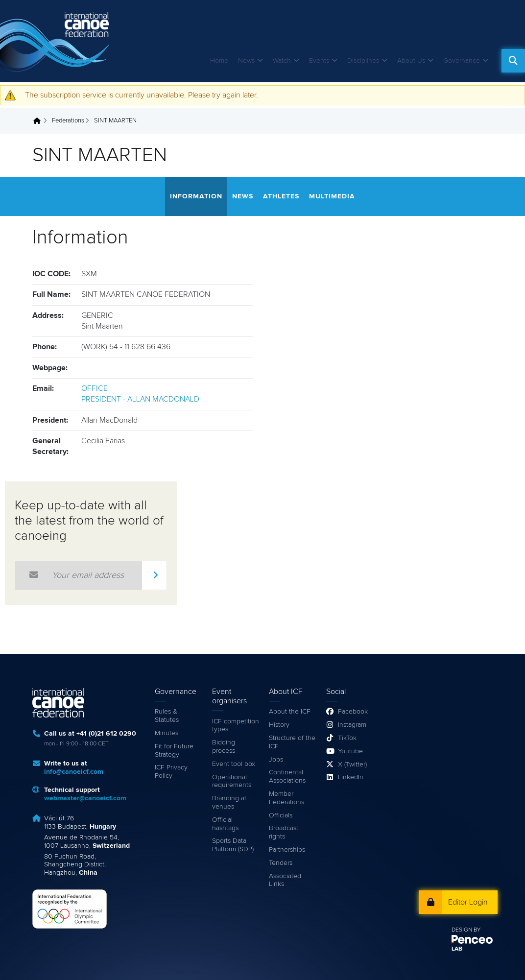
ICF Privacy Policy (171, 772)
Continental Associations (287, 777)
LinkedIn (351, 777)
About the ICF (290, 712)
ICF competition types (236, 726)
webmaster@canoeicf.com (85, 798)
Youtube (350, 751)
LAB (457, 949)
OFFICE (95, 388)
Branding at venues (229, 802)
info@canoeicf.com (74, 772)
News (246, 61)
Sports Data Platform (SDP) (233, 845)
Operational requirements (232, 781)
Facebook (353, 712)
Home (219, 61)
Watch (282, 61)
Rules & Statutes (167, 716)
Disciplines (363, 61)
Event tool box (234, 764)
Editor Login (468, 902)
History (279, 725)
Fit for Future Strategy (174, 751)
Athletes (281, 196)
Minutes (167, 733)
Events (319, 61)
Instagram (352, 725)
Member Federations (286, 798)
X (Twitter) (352, 765)
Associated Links (285, 880)
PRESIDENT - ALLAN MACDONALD (140, 399)
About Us (411, 61)
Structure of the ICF (292, 742)
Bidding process (224, 747)
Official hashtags (225, 824)
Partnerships (287, 850)
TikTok (347, 738)
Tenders (281, 863)
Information (196, 196)
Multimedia (332, 196)
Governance (462, 61)
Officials (281, 815)
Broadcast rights (284, 832)
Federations (68, 121)
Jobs (276, 760)
